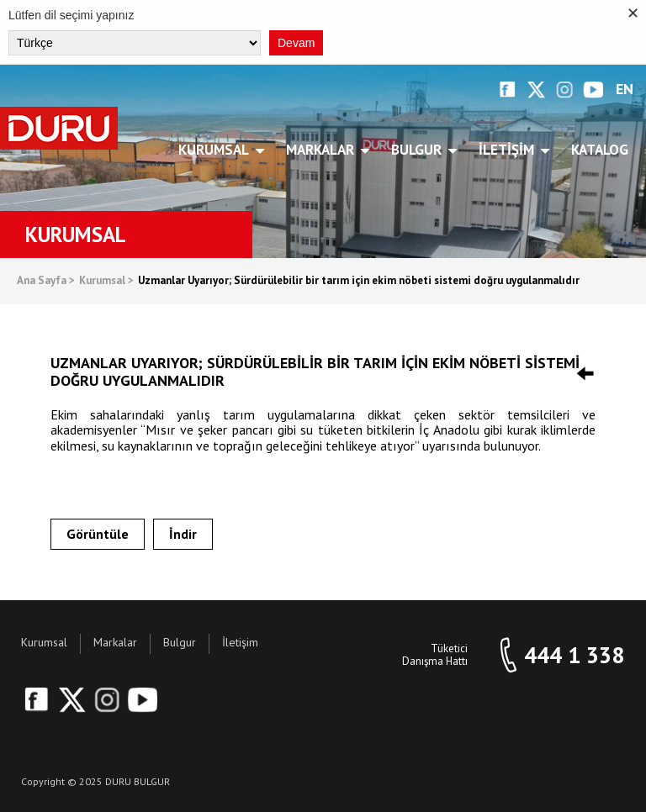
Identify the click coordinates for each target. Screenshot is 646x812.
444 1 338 (574, 655)
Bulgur (419, 150)
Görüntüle (98, 534)
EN (625, 90)
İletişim (509, 150)
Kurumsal (217, 150)
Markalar (323, 150)
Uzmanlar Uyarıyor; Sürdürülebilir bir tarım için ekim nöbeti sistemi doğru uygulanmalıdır (359, 281)
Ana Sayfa (46, 281)
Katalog (600, 150)
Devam (296, 43)
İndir (183, 534)
